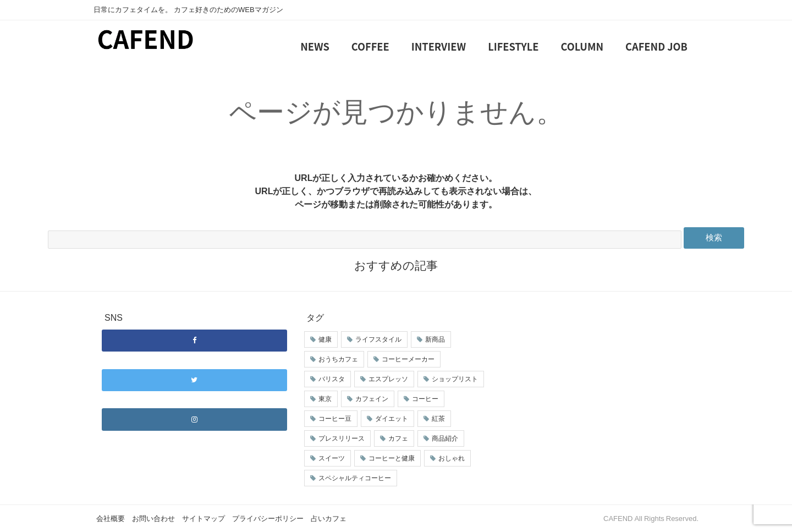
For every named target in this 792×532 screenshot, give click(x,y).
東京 (325, 399)
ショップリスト (455, 379)
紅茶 (438, 419)
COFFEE (370, 46)
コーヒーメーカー (408, 359)
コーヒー (425, 399)
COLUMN (582, 46)
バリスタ (332, 379)
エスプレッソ (388, 379)
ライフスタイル (378, 339)
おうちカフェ (338, 359)
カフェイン (372, 399)
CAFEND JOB (656, 46)
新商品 (435, 339)
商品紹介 (445, 438)
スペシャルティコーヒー (355, 478)
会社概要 (111, 519)
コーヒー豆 (335, 419)
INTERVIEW (439, 46)
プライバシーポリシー (268, 519)
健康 (325, 339)
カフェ (398, 438)
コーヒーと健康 (392, 458)
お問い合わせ (153, 519)
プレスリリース (342, 438)
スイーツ (332, 458)
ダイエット (392, 419)
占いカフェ (329, 519)
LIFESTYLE (513, 46)
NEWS (315, 46)
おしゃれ (452, 458)
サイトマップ (204, 519)
